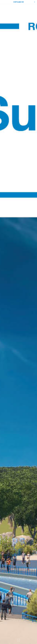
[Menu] (34, 2)
